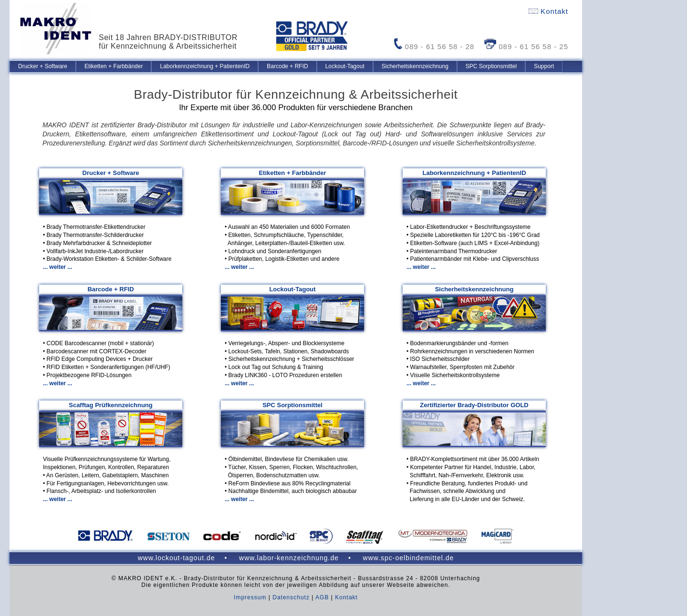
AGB (322, 597)
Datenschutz (291, 597)
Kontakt (548, 11)
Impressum (250, 597)
